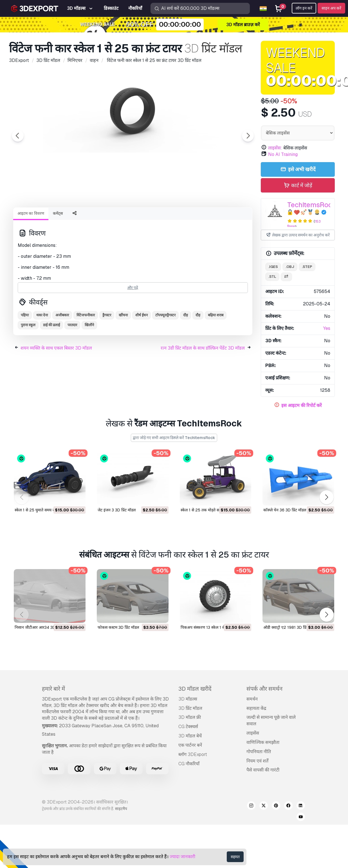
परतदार (72, 356)
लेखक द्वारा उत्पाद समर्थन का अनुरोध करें (298, 235)
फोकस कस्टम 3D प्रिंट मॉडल (118, 627)
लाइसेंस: (275, 148)
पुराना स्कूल (28, 356)
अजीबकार (62, 346)
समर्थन (252, 699)
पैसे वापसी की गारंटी (263, 770)
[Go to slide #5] (186, 218)
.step (307, 267)
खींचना (123, 346)
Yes (327, 328)
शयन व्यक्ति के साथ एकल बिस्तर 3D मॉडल (56, 379)
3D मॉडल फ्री (190, 717)
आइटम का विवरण (31, 244)
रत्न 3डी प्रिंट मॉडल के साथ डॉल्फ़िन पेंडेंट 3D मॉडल (203, 379)
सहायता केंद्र (256, 708)
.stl (272, 277)
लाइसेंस (253, 733)
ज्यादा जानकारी (182, 857)
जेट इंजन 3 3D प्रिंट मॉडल (117, 510)
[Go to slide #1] (42, 218)
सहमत (235, 857)
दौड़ (186, 346)
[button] (326, 497)
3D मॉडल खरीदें (195, 689)
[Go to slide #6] (222, 218)
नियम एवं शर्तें (257, 761)
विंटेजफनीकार (86, 346)
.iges (273, 267)
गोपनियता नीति (259, 752)
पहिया (25, 346)
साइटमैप (121, 809)
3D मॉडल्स (188, 699)
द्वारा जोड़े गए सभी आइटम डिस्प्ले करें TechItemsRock (174, 438)
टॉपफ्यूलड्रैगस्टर (165, 346)
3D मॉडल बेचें (190, 736)
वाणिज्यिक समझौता (263, 742)
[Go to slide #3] (114, 218)
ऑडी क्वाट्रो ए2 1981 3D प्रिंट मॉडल (290, 627)
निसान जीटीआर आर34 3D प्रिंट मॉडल (43, 627)
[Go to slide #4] (150, 218)
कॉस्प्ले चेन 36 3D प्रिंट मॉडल (285, 510)
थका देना (42, 346)
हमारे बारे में (53, 689)
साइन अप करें (331, 8)
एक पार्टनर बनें (190, 745)
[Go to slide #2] (78, 218)
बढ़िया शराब (216, 346)
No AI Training (283, 154)
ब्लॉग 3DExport (193, 754)
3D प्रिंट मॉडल (190, 708)
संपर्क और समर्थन (264, 689)
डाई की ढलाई (51, 356)
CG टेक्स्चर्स (188, 727)
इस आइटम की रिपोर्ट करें (302, 405)
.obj (290, 267)
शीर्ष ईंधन (142, 346)
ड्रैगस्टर (107, 346)
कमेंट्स (58, 244)
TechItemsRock (312, 205)
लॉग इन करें (304, 8)
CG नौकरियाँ (189, 764)
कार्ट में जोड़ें (298, 186)
